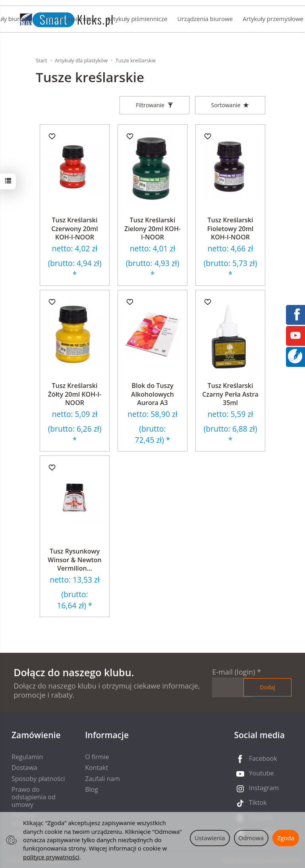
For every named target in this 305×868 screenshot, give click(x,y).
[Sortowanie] (230, 105)
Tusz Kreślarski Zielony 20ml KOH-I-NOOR (152, 229)
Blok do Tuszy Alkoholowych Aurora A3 (152, 394)
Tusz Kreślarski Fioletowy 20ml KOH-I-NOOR (230, 229)
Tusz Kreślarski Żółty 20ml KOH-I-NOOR (75, 394)
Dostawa (24, 768)
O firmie (97, 757)
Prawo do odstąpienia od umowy (34, 797)
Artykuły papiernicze (69, 19)
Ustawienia (210, 838)
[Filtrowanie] (154, 105)
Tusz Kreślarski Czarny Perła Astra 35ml (230, 394)
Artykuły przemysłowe (273, 19)
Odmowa (251, 838)
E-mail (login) (234, 672)
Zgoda (286, 838)
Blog (92, 789)
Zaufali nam (102, 779)
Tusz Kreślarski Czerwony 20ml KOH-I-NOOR (75, 229)
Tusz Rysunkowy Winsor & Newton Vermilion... (74, 560)
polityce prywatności (51, 857)
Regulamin (27, 757)
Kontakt (97, 768)
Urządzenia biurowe (205, 19)
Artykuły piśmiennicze (137, 19)
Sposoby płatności (38, 779)
